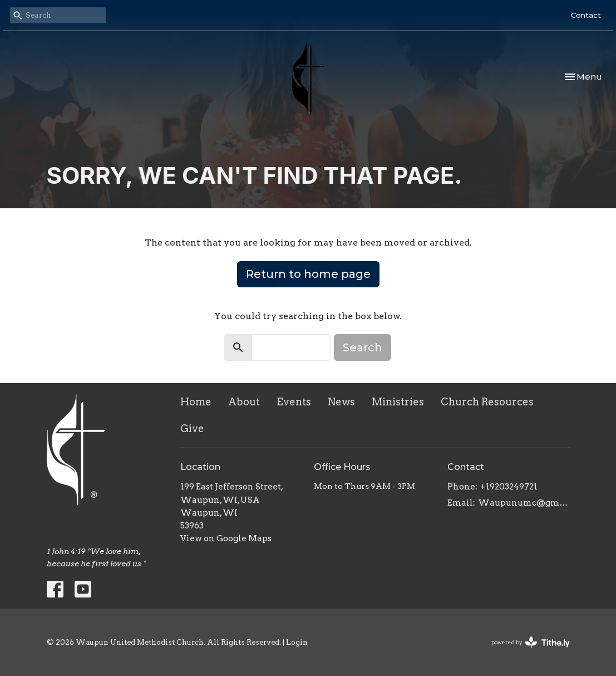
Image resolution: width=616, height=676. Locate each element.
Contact (586, 15)
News (341, 402)
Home (196, 402)
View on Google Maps (226, 538)
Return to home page (308, 274)
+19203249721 (509, 487)
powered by (531, 642)
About (244, 402)
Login (297, 642)
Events (294, 402)
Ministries (398, 402)
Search (363, 347)
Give (192, 428)
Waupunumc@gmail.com (524, 503)
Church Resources (487, 402)
